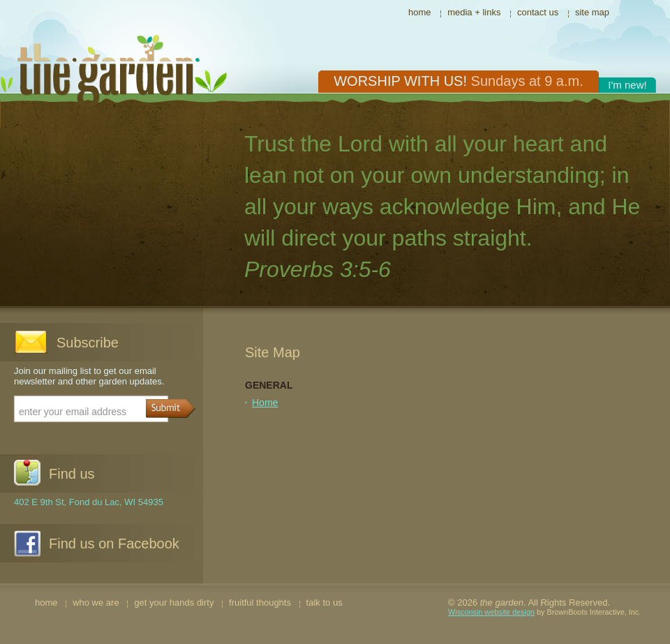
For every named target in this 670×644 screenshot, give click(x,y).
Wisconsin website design (491, 612)
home (420, 12)
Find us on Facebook (114, 544)
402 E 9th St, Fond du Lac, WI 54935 (89, 502)
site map (592, 12)
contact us (538, 12)
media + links (474, 12)
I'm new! (627, 85)
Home (265, 403)
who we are (96, 602)
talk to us (325, 602)
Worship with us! (459, 81)
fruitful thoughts (260, 602)
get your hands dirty (174, 602)
